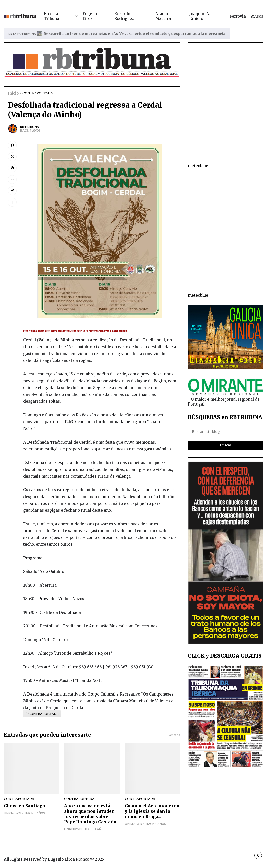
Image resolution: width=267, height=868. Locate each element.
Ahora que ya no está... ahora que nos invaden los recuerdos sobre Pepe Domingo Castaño (90, 814)
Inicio (13, 93)
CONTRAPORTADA (38, 93)
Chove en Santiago (25, 806)
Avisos (257, 16)
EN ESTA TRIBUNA (22, 34)
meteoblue (198, 166)
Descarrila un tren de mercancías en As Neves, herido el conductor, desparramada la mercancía (134, 34)
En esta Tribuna (52, 16)
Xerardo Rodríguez (124, 16)
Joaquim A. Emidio (200, 16)
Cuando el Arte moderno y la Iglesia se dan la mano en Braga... (152, 811)
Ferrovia (238, 16)
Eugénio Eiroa (90, 16)
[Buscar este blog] (226, 432)
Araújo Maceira (163, 16)
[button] (12, 202)
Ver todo (174, 735)
